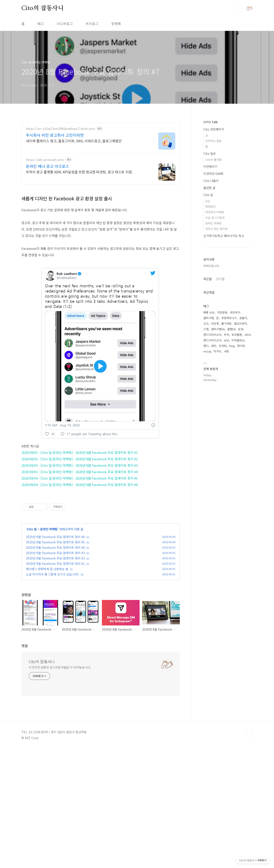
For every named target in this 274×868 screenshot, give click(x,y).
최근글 (208, 279)
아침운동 (222, 312)
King (232, 346)
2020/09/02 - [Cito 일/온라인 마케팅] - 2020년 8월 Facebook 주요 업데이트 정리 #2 (80, 519)
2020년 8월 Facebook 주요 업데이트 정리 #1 (55, 684)
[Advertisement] (101, 219)
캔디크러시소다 (212, 340)
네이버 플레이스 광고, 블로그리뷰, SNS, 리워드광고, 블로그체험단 (74, 141)
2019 (247, 335)
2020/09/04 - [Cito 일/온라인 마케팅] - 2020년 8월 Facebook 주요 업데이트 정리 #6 (80, 545)
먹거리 (217, 351)
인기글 (220, 279)
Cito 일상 (210, 153)
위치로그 (92, 24)
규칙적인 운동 (213, 141)
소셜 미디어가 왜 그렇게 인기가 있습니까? (52, 694)
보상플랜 (237, 335)
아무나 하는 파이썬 (216, 229)
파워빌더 (210, 206)
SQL (208, 201)
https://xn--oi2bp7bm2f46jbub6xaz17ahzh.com (60, 129)
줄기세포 (226, 323)
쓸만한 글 (209, 188)
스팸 (206, 329)
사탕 (226, 351)
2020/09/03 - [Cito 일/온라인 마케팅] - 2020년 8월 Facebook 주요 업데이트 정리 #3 (80, 525)
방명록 (116, 24)
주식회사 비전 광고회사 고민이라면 (55, 135)
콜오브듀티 (241, 323)
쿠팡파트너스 (229, 318)
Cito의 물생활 (213, 160)
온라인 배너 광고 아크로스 (48, 166)
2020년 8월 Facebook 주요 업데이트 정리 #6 (55, 657)
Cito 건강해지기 (214, 129)
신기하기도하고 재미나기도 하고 (224, 236)
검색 (239, 9)
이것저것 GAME (214, 174)
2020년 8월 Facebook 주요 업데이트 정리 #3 (55, 673)
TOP (249, 854)
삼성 (241, 329)
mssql (207, 351)
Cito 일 (32, 649)
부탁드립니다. (211, 266)
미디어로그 (65, 24)
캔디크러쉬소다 (212, 335)
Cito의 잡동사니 (42, 8)
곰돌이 (243, 318)
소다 (206, 323)
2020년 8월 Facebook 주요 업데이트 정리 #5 (55, 662)
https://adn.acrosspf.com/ (45, 160)
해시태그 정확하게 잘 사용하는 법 (47, 689)
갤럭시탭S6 (218, 329)
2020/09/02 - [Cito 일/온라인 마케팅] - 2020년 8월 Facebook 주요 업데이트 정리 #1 (80, 512)
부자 (226, 335)
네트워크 (235, 312)
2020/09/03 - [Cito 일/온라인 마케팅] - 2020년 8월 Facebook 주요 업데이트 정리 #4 (80, 532)
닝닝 (226, 340)
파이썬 (241, 346)
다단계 (215, 323)
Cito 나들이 (211, 181)
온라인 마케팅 (49, 649)
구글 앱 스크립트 (215, 218)
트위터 (223, 346)
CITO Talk (211, 122)
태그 (41, 24)
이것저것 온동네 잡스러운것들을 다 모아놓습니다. (60, 787)
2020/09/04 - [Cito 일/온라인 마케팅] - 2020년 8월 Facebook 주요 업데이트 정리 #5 (80, 538)
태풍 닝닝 (209, 312)
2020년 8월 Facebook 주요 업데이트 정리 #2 (55, 678)
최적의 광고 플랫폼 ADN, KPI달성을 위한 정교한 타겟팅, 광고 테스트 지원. (79, 172)
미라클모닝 (238, 340)
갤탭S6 (231, 329)
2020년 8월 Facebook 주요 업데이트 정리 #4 (55, 667)
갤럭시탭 (208, 318)
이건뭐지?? (210, 166)
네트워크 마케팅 (215, 212)
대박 (214, 346)
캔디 (206, 346)
